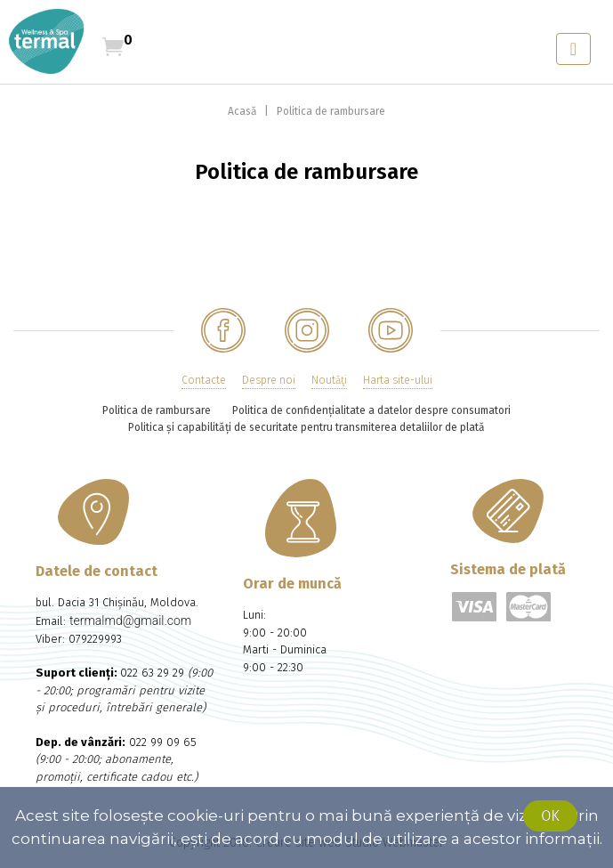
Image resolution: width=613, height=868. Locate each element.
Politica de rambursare (331, 111)
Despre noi (269, 380)
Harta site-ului (398, 380)
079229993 (95, 639)
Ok (550, 816)
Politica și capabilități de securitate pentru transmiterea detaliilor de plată (306, 427)
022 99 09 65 (163, 742)
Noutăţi (329, 380)
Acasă (244, 111)
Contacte (204, 380)
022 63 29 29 (152, 673)
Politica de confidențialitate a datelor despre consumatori (371, 410)
